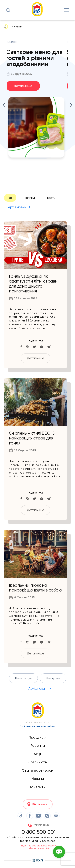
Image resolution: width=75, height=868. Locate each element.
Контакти (37, 787)
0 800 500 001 (38, 832)
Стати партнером (38, 770)
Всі (10, 198)
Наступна (53, 678)
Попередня (23, 678)
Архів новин (17, 207)
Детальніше (24, 86)
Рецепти (38, 745)
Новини (29, 198)
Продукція (37, 737)
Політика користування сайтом (38, 726)
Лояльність (37, 762)
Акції (37, 754)
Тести (51, 198)
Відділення (40, 804)
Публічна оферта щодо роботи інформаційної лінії (39, 847)
